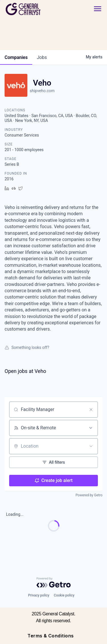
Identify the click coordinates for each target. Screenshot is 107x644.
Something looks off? (27, 347)
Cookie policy (64, 595)
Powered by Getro (89, 495)
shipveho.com (42, 91)
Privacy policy (39, 595)
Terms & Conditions (51, 636)
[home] (39, 9)
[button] (98, 9)
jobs (42, 57)
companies (16, 57)
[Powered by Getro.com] (54, 582)
